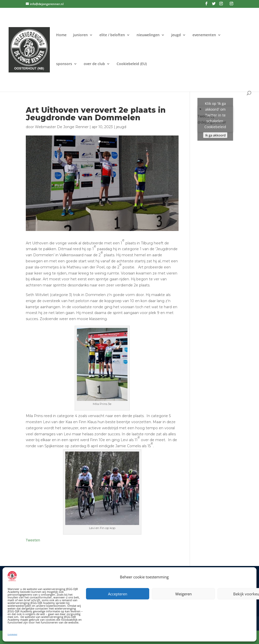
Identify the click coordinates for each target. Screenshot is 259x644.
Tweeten (33, 540)
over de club (94, 64)
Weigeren (184, 594)
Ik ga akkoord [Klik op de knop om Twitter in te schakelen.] (215, 135)
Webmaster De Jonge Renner (62, 127)
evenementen (204, 35)
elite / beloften (112, 35)
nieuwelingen (148, 35)
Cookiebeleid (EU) (132, 64)
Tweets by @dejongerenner (215, 119)
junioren (80, 35)
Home (61, 35)
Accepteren (118, 594)
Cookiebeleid (12, 634)
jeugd (176, 35)
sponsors (64, 64)
